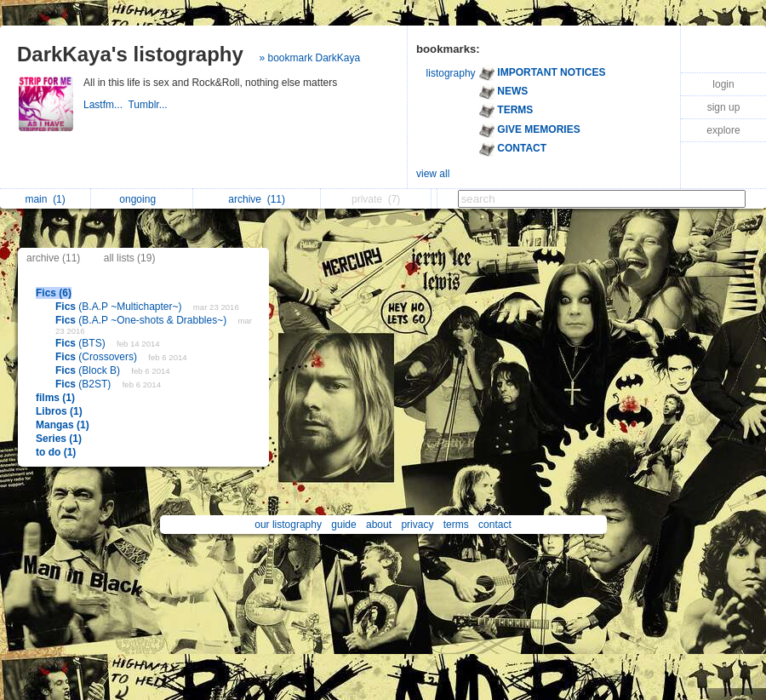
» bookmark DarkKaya (310, 58)
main (45, 199)
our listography (288, 525)
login (723, 84)
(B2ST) (85, 384)
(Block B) (89, 370)
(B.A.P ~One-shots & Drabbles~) (143, 320)
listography (451, 73)
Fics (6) (54, 293)
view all (433, 174)
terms (456, 525)
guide (343, 525)
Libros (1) (59, 411)
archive (257, 199)
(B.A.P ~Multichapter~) (120, 307)
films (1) (55, 398)
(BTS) (82, 343)
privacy (417, 525)
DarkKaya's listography (130, 54)
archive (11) (53, 258)
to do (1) (56, 452)
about (379, 525)
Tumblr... (149, 105)
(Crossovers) (97, 357)
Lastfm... (106, 105)
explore (723, 130)
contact (495, 525)
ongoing (142, 199)
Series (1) (59, 439)
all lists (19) (130, 258)
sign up (724, 107)
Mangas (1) (63, 425)
